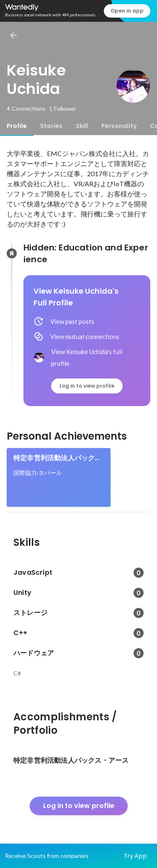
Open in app (127, 11)
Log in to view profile (87, 386)
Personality (119, 126)
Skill (82, 126)
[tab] (17, 126)
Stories (51, 126)
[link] (59, 477)
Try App (135, 856)
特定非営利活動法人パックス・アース (54, 458)
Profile (17, 126)
